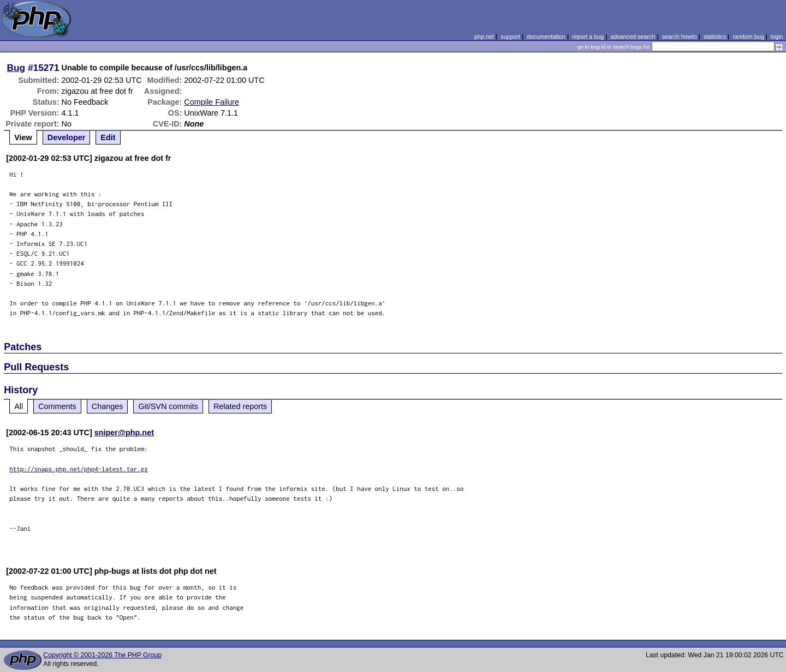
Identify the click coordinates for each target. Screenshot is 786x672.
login (777, 37)
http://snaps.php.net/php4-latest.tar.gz (79, 469)
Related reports (240, 406)
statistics (715, 37)
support (510, 37)
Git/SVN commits (168, 406)
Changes (108, 406)
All (19, 406)
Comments (57, 406)
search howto (679, 37)
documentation (546, 37)
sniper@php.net (124, 433)
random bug (748, 37)
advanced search (633, 37)
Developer (67, 137)
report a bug (588, 37)
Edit (108, 137)
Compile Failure (212, 102)
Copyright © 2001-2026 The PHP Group (102, 655)
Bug (16, 68)
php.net (484, 37)
